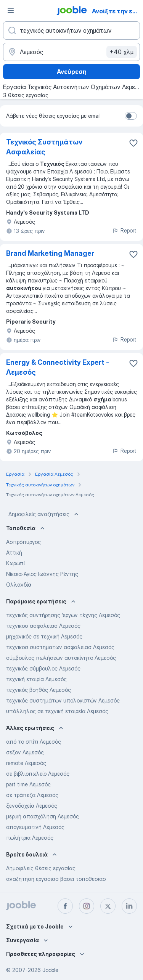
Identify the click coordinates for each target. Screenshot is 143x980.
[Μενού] (11, 11)
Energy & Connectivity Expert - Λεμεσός (58, 367)
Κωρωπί (15, 563)
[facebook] (65, 906)
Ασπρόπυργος (23, 542)
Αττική (14, 553)
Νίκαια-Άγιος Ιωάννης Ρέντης (42, 574)
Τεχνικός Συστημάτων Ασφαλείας (44, 147)
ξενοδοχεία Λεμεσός (32, 806)
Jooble (50, 970)
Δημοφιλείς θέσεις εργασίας (41, 868)
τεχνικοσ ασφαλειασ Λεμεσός (43, 626)
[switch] (131, 116)
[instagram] (87, 906)
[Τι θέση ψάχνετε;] (71, 30)
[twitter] (108, 906)
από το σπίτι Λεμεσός (34, 742)
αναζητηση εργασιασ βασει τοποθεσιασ (56, 879)
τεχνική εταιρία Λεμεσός (36, 679)
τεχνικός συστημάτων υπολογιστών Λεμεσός (63, 700)
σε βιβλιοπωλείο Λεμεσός (38, 774)
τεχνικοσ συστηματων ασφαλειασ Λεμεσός (60, 647)
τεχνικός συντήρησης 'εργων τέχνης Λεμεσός (63, 615)
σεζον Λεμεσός (25, 752)
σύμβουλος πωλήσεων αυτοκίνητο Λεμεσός (61, 658)
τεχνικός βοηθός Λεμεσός (39, 690)
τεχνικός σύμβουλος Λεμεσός (43, 668)
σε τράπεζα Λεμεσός (32, 795)
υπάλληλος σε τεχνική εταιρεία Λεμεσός (57, 711)
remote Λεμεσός (26, 763)
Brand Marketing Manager (50, 253)
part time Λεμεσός (28, 784)
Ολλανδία (19, 585)
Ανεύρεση (72, 72)
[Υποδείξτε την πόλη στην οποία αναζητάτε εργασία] (71, 52)
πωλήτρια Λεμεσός (30, 838)
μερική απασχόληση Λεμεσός (43, 816)
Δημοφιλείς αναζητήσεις (44, 514)
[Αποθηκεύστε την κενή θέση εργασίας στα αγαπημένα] (133, 143)
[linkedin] (129, 906)
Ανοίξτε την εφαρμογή (117, 11)
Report (124, 230)
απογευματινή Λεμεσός (35, 827)
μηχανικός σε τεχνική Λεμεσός (44, 636)
